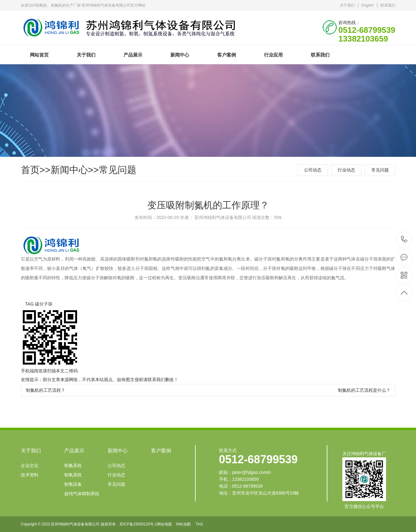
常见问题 (118, 170)
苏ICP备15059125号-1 (138, 524)
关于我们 (347, 5)
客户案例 (227, 55)
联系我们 (388, 5)
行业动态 (346, 170)
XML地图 (183, 524)
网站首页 (39, 55)
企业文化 (30, 465)
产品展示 (133, 55)
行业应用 (273, 55)
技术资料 (30, 475)
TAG (199, 524)
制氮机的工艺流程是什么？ (364, 390)
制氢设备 (73, 484)
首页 (30, 170)
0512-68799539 (404, 240)
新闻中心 (180, 55)
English (367, 5)
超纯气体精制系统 (82, 494)
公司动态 (313, 170)
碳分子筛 (44, 304)
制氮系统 (73, 465)
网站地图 (164, 524)
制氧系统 (73, 475)
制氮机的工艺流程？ (46, 390)
